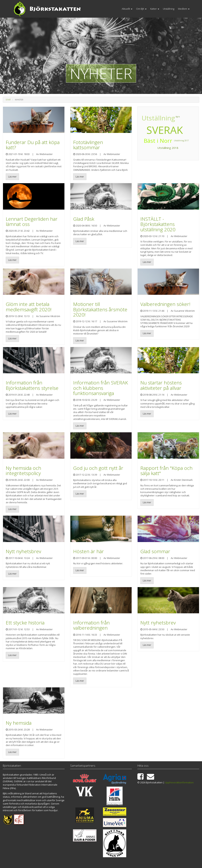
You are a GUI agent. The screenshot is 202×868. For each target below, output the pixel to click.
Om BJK (141, 9)
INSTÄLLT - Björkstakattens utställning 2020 (158, 224)
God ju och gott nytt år (98, 468)
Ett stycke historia (25, 623)
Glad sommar (155, 551)
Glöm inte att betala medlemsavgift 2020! (29, 307)
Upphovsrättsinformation (179, 782)
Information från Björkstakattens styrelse (32, 385)
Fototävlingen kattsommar (88, 145)
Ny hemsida (19, 723)
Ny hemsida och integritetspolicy (23, 471)
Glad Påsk (84, 219)
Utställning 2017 (147, 117)
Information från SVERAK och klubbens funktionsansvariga (101, 388)
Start (8, 100)
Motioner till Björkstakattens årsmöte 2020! (100, 309)
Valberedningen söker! (165, 304)
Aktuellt (127, 9)
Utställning (169, 9)
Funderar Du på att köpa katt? (33, 145)
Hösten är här (89, 551)
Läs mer (12, 177)
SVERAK (165, 130)
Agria (143, 129)
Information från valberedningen (91, 625)
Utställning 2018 (167, 150)
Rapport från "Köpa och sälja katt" (166, 471)
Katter (155, 9)
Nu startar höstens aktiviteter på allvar (161, 385)
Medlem (184, 9)
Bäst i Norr (173, 118)
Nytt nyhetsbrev (23, 551)
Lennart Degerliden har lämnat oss (32, 222)
